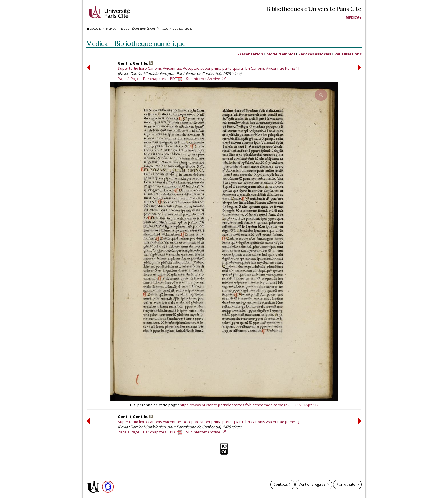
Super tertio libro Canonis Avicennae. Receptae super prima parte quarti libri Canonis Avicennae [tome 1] (208, 68)
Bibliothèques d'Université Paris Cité (314, 9)
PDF (176, 79)
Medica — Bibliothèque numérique (136, 44)
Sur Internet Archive (204, 79)
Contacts (281, 484)
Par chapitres (155, 79)
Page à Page (129, 79)
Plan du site (346, 484)
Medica (353, 18)
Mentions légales (312, 484)
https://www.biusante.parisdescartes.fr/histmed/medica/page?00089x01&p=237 (249, 405)
